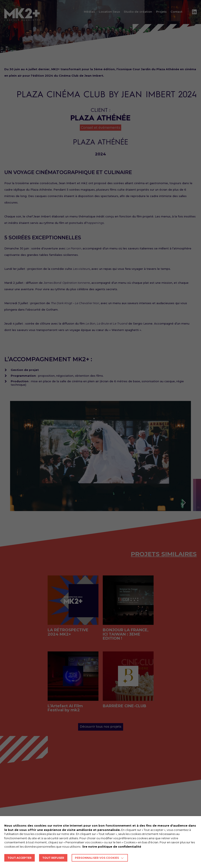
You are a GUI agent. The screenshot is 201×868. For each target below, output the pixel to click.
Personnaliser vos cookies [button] (97, 858)
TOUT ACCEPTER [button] (20, 858)
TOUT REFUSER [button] (53, 858)
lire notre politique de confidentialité (112, 847)
